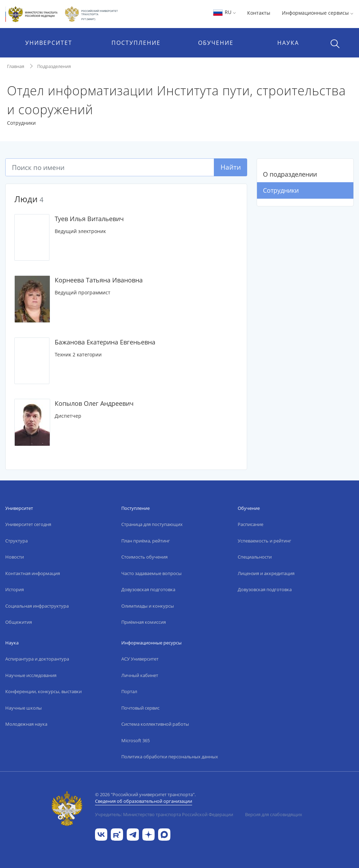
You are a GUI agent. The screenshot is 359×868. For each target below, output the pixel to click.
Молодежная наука (26, 724)
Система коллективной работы (155, 724)
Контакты (259, 13)
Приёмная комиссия (144, 622)
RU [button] (224, 12)
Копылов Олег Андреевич (94, 403)
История (15, 589)
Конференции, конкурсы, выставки (43, 691)
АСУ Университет (140, 659)
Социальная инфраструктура (37, 606)
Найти (231, 167)
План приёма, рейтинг (146, 541)
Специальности (255, 557)
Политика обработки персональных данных (170, 757)
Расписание (250, 524)
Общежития (19, 622)
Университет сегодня (28, 524)
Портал (129, 691)
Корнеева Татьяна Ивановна (99, 280)
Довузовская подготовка (148, 589)
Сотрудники (281, 190)
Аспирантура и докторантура (37, 659)
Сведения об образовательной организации (144, 801)
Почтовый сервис (140, 708)
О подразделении (290, 174)
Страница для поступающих (152, 524)
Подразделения (54, 66)
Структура (16, 541)
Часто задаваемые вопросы (151, 573)
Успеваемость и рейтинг (265, 541)
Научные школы (23, 708)
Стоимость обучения (144, 557)
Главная (16, 66)
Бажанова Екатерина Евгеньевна (105, 342)
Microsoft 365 (136, 740)
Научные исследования (31, 675)
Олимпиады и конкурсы (148, 606)
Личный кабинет (140, 675)
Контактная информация (33, 573)
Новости (15, 557)
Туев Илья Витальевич (89, 219)
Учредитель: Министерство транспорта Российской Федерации (164, 814)
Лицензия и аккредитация (266, 573)
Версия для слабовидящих (274, 814)
